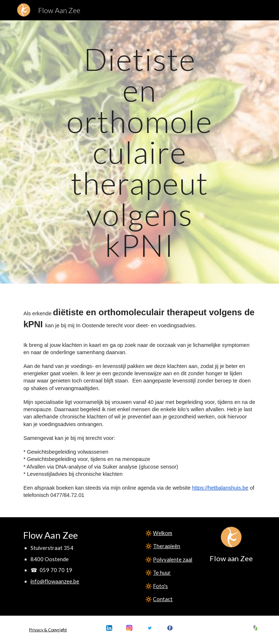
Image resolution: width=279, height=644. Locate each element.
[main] (139, 152)
